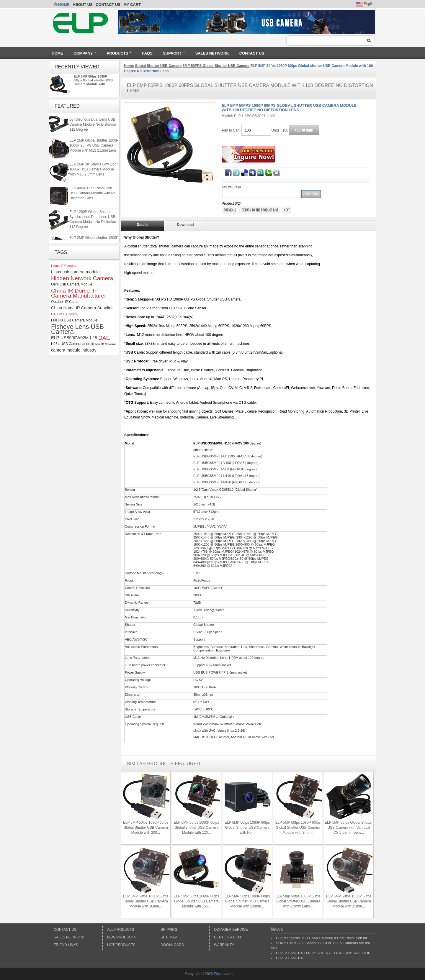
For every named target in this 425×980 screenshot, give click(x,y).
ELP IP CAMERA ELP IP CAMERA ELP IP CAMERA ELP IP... (324, 953)
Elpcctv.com (223, 974)
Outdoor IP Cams (65, 302)
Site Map (169, 937)
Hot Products (121, 945)
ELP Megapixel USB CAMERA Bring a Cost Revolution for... (323, 938)
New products (122, 937)
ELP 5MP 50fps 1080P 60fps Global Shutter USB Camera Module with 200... (146, 828)
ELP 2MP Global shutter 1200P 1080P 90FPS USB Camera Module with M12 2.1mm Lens (94, 147)
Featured (67, 106)
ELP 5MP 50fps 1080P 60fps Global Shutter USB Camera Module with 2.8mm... (247, 901)
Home (64, 5)
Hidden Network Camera (82, 278)
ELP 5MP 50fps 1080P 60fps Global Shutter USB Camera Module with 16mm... (146, 901)
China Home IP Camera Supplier (82, 308)
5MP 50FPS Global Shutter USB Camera (216, 66)
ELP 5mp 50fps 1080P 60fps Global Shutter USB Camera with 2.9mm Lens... (298, 901)
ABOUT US (83, 5)
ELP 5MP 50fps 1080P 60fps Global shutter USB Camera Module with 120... (196, 828)
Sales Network (69, 937)
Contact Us (65, 930)
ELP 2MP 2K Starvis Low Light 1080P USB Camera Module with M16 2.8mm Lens (93, 170)
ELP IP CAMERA (290, 958)
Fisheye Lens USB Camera (77, 329)
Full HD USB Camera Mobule (74, 320)
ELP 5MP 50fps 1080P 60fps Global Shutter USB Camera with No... (247, 828)
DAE (104, 338)
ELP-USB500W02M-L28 (74, 338)
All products (121, 930)
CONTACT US (108, 5)
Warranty (224, 945)
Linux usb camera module (75, 272)
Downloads (172, 945)
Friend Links (66, 945)
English (366, 4)
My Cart (132, 5)
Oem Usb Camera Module (72, 284)
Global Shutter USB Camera (158, 66)
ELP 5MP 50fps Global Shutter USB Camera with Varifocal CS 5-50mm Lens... (349, 828)
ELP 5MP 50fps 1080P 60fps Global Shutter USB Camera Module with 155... (196, 901)
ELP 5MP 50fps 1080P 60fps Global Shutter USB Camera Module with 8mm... (298, 828)
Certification (227, 937)
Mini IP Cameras (106, 344)
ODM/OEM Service (231, 930)
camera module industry (74, 350)
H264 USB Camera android (73, 344)
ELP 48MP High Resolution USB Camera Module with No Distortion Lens (93, 194)
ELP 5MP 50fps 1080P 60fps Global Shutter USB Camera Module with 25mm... (349, 901)
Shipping (169, 930)
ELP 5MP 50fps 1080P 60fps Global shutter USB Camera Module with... (93, 80)
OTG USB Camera (64, 314)
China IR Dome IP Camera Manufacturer (79, 293)
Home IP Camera (63, 266)
